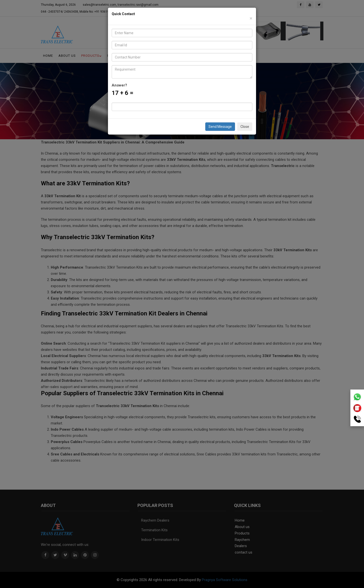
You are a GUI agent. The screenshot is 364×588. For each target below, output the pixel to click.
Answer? (119, 85)
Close (245, 127)
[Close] (251, 18)
